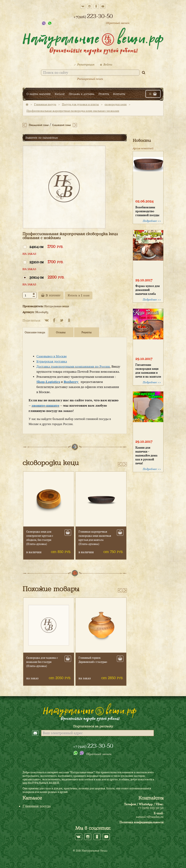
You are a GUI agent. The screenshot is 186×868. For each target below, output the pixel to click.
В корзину (51, 295)
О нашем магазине (39, 94)
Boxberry (71, 382)
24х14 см (46, 246)
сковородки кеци (116, 104)
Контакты (119, 94)
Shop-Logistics (48, 382)
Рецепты (104, 94)
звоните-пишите (45, 405)
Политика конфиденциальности (141, 822)
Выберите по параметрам (42, 138)
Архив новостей (143, 148)
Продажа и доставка (82, 94)
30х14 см (47, 277)
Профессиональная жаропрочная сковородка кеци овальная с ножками (73, 111)
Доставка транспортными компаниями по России (73, 366)
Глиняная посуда (45, 104)
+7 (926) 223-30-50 (151, 808)
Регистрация (84, 64)
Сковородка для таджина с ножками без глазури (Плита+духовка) (42, 662)
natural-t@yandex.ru (150, 817)
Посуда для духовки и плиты (80, 104)
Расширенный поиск (90, 79)
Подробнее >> (152, 221)
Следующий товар (61, 125)
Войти (106, 64)
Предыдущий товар (39, 125)
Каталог (60, 94)
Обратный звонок (118, 23)
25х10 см (46, 262)
